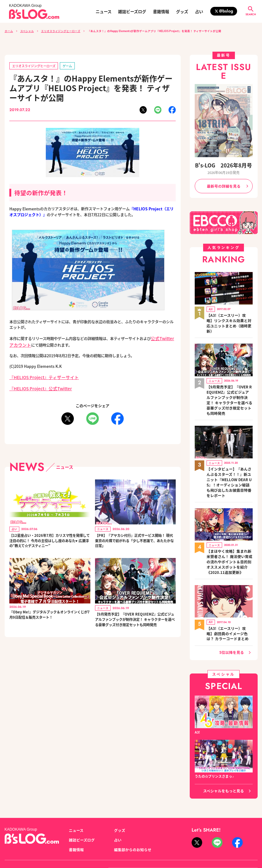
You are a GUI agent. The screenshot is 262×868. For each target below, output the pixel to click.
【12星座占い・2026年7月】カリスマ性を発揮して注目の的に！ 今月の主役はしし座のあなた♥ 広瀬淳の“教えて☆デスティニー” (49, 538)
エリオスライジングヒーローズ (61, 31)
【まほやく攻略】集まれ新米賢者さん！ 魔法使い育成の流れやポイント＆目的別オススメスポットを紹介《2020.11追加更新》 (229, 530)
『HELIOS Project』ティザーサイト (40, 375)
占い (199, 11)
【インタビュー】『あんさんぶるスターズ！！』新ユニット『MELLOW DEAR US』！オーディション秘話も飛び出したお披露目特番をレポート (229, 457)
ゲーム (62, 65)
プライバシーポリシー (87, 835)
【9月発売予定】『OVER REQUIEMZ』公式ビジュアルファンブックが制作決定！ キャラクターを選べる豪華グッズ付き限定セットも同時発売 (135, 622)
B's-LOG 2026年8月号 (224, 165)
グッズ (182, 11)
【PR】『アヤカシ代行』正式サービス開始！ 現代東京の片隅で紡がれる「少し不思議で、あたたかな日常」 (135, 538)
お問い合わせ (52, 835)
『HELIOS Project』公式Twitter (38, 386)
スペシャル (27, 31)
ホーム (9, 31)
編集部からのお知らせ (131, 811)
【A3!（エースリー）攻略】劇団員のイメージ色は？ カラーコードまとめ (229, 598)
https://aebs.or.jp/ (214, 843)
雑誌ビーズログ (132, 11)
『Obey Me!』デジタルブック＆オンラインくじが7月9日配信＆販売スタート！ (48, 614)
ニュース (104, 11)
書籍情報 (161, 11)
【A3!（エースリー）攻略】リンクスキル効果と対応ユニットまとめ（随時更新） (229, 316)
